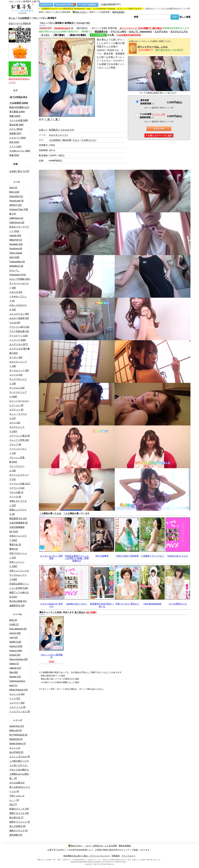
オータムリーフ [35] (19, 370)
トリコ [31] (15, 698)
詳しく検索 (185, 17)
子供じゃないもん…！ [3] (17, 798)
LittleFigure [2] (16, 218)
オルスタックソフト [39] (18, 364)
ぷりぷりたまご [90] (19, 314)
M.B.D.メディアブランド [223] (19, 229)
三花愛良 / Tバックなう (153, 556)
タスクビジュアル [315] (17, 429)
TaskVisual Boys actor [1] (17, 683)
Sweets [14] (15, 677)
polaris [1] (14, 664)
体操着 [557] (15, 133)
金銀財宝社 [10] (17, 605)
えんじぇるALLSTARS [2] (16, 750)
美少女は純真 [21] (18, 601)
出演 (43, 130)
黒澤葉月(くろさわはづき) (61, 130)
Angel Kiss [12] (17, 726)
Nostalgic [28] (16, 244)
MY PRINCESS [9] (18, 735)
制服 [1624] (15, 116)
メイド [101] (15, 146)
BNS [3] (13, 620)
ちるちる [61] (16, 292)
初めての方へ (80, 12)
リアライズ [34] (17, 488)
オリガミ (45, 35)
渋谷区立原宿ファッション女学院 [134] (19, 586)
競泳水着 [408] (16, 125)
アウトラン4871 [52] (19, 327)
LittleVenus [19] (17, 222)
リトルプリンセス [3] (20, 711)
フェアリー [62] (17, 703)
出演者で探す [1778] (19, 171)
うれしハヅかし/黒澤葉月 (51, 656)
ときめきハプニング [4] (18, 299)
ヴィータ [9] (15, 497)
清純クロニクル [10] (19, 813)
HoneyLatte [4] (16, 201)
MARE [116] (15, 642)
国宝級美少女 (101, 32)
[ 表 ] (49, 119)
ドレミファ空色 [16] (19, 440)
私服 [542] (14, 155)
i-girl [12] (14, 637)
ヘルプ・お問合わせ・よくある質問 (101, 846)
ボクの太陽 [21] (17, 783)
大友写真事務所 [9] (18, 523)
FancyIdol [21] (16, 196)
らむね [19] (15, 323)
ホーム (12, 18)
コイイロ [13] (16, 375)
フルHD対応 (23, 18)
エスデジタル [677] (19, 344)
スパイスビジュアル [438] (18, 394)
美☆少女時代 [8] (17, 826)
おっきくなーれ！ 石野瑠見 (51, 557)
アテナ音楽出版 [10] (19, 331)
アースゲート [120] (19, 336)
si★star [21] (15, 668)
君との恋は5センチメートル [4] (20, 789)
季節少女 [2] (15, 545)
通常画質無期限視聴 (147, 102)
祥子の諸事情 (102, 556)
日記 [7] (13, 804)
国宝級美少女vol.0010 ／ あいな (102, 605)
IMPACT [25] (15, 205)
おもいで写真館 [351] (20, 279)
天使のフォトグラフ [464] (18, 538)
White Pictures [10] (19, 690)
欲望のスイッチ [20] (19, 809)
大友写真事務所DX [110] (17, 529)
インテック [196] (17, 340)
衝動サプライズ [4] (18, 831)
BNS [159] (14, 192)
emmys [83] (15, 633)
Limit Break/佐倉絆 (153, 604)
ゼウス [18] (15, 423)
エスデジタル (161, 32)
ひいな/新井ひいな (178, 604)
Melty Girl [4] (15, 730)
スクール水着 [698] (19, 120)
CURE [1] (14, 624)
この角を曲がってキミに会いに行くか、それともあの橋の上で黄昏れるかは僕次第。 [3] (19, 770)
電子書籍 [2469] (17, 112)
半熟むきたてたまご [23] (18, 503)
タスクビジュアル (179, 32)
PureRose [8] (16, 249)
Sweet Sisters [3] (17, 743)
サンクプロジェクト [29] (18, 381)
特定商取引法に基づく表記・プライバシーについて (87, 856)
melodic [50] (15, 235)
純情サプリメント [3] (20, 822)
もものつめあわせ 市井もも (51, 605)
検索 (136, 17)
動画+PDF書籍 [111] (19, 107)
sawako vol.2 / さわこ (77, 604)
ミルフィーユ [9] (17, 707)
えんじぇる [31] (17, 694)
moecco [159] (16, 646)
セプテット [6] (16, 410)
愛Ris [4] (14, 549)
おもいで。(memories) (140, 32)
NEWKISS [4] (16, 739)
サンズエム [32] (17, 388)
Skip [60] (14, 672)
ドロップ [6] (15, 444)
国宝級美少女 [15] (18, 518)
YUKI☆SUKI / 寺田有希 (127, 556)
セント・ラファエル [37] (18, 416)
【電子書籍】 (59, 35)
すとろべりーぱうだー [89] (19, 286)
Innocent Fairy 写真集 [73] (19, 212)
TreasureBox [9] (17, 262)
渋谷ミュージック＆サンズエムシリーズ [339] (19, 575)
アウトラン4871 (118, 32)
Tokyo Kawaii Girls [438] (16, 255)
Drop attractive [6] (18, 629)
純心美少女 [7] (16, 817)
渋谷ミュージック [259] (17, 564)
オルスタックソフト (59, 135)
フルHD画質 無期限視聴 (152, 116)
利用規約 (116, 856)
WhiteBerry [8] (16, 266)
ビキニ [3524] (16, 129)
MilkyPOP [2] (16, 240)
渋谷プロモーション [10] (18, 555)
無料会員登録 (118, 12)
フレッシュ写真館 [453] (17, 460)
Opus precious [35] (19, 659)
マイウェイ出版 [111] (20, 484)
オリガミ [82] (16, 357)
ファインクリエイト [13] (18, 451)
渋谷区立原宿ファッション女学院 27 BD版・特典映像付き (77, 558)
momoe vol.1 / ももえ (178, 556)
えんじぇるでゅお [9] (20, 757)
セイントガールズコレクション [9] (19, 403)
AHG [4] (13, 188)
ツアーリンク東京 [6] (20, 436)
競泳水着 (67, 140)
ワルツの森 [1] (16, 492)
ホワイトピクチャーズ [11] (19, 477)
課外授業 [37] (16, 835)
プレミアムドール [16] (17, 468)
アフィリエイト (128, 856)
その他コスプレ (89, 140)
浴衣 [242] (14, 142)
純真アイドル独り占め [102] (19, 595)
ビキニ (76, 140)
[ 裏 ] (57, 119)
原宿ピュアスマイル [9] (18, 512)
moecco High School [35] (16, 653)
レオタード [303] (17, 138)
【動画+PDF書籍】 (78, 35)
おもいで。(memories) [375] (18, 272)
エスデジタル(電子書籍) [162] (20, 351)
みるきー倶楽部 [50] (19, 318)
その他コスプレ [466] (20, 151)
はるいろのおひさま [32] (18, 307)
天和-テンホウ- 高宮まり (127, 604)
